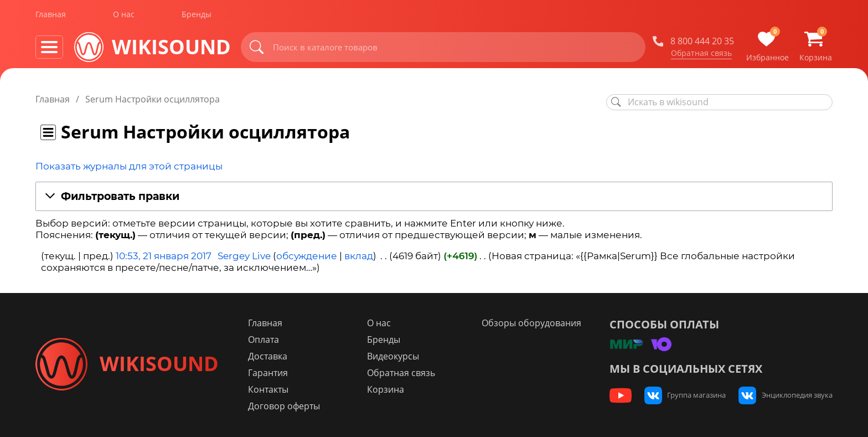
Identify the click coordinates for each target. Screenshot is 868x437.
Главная (51, 16)
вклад (359, 256)
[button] (434, 197)
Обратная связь (701, 55)
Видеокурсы (396, 356)
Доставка (273, 356)
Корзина (389, 389)
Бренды (197, 16)
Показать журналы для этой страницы (129, 166)
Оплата (268, 340)
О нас (124, 16)
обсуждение (307, 256)
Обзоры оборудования (534, 323)
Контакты (273, 389)
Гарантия (273, 373)
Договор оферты (289, 406)
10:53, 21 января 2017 (164, 256)
